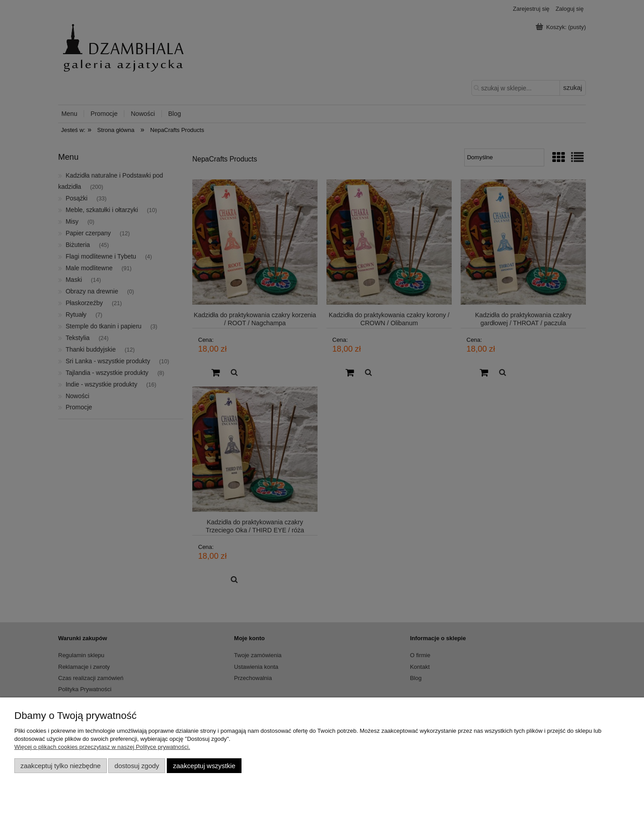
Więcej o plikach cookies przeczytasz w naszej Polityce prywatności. (102, 747)
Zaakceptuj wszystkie (204, 766)
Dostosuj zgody (137, 766)
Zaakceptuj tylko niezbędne (61, 766)
